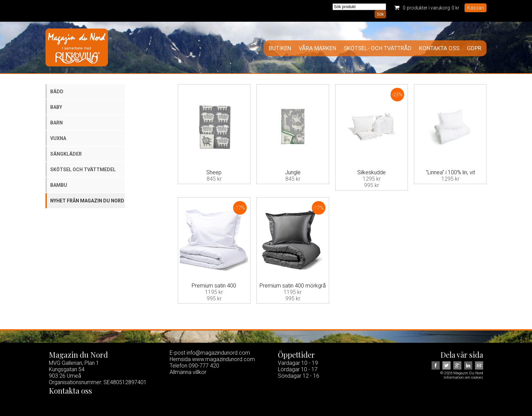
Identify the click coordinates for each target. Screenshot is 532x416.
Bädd (57, 92)
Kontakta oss (439, 48)
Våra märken (317, 48)
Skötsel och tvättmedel (83, 170)
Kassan (476, 8)
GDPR (474, 48)
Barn (56, 123)
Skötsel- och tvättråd (378, 48)
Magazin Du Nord (77, 47)
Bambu (59, 185)
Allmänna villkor (188, 372)
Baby (56, 107)
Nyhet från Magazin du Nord (87, 201)
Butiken (280, 48)
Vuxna (58, 138)
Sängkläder (66, 154)
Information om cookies (463, 378)
